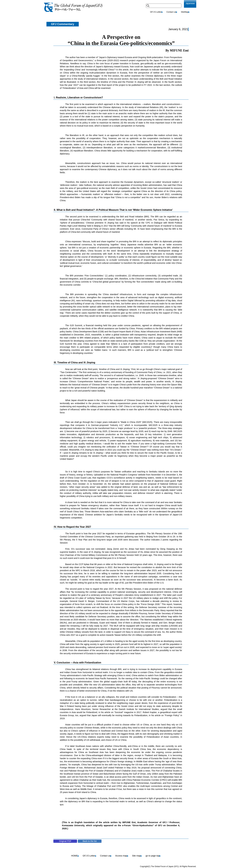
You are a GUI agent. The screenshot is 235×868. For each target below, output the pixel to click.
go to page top (153, 856)
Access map (122, 856)
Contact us (172, 12)
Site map (137, 856)
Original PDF (65, 841)
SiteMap (185, 12)
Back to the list (90, 841)
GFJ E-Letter (156, 12)
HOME (75, 856)
